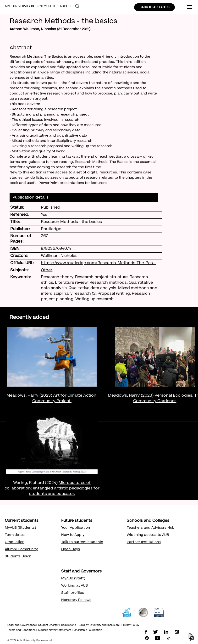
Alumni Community (21, 550)
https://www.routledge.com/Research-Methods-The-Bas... (98, 263)
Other (47, 270)
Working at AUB (74, 586)
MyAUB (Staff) (73, 579)
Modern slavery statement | (55, 630)
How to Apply (73, 535)
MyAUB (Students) (20, 528)
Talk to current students (82, 542)
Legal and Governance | (22, 625)
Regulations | (69, 625)
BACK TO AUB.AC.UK (154, 7)
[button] (191, 637)
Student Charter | (49, 625)
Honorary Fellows (76, 600)
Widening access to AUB (148, 535)
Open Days (71, 550)
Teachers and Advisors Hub (151, 528)
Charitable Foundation (88, 630)
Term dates (15, 535)
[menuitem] (77, 6)
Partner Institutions (144, 542)
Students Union (18, 557)
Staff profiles (73, 593)
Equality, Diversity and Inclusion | (99, 625)
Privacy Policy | (131, 625)
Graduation (15, 542)
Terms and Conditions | (22, 630)
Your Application (76, 528)
